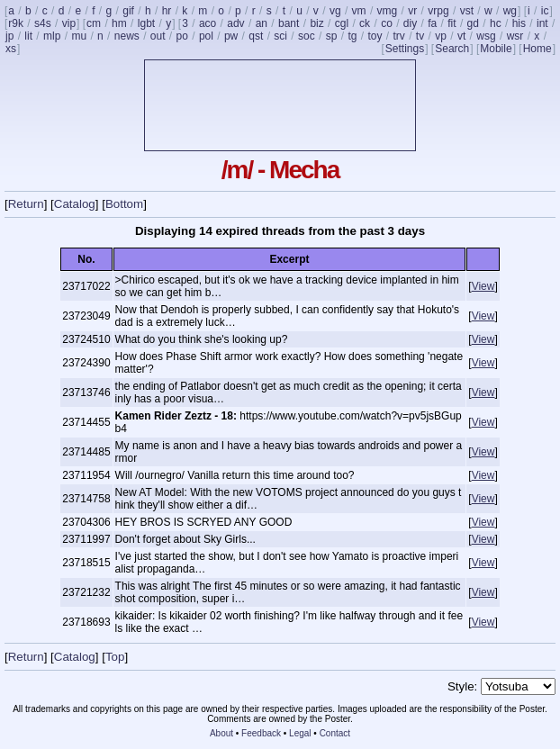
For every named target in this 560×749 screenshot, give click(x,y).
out (158, 36)
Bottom (124, 204)
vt (461, 36)
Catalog (75, 204)
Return (26, 204)
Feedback (261, 733)
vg (335, 11)
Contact (335, 733)
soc (307, 36)
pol (206, 36)
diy (410, 23)
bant (289, 23)
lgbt (146, 23)
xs (11, 49)
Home (537, 49)
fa (432, 23)
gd (473, 23)
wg (510, 11)
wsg (486, 36)
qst (256, 36)
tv (420, 36)
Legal (300, 733)
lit (28, 36)
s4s (43, 23)
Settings (405, 49)
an (262, 23)
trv (398, 36)
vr (412, 11)
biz (316, 23)
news (127, 36)
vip (69, 23)
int (542, 23)
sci (280, 36)
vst (467, 11)
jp (9, 36)
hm (119, 23)
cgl (342, 23)
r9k (16, 23)
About (221, 733)
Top (115, 657)
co (387, 23)
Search (452, 49)
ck (365, 23)
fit (452, 23)
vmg (388, 11)
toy (375, 36)
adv (235, 23)
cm (94, 23)
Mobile (496, 49)
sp (332, 36)
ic (545, 11)
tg (352, 36)
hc (496, 23)
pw (231, 36)
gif (128, 11)
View (483, 286)
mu (79, 36)
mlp (52, 36)
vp (441, 36)
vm (359, 11)
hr (167, 11)
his (519, 23)
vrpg (438, 11)
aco (208, 23)
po (182, 36)
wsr (515, 36)
